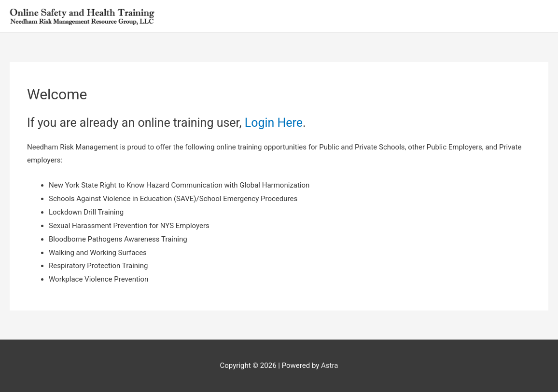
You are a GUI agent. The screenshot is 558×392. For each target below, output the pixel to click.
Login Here (274, 123)
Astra (329, 365)
